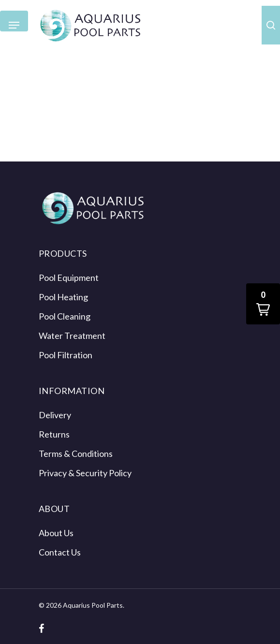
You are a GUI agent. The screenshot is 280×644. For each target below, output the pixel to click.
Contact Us (60, 552)
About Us (56, 533)
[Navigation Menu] (14, 25)
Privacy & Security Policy (85, 473)
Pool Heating (63, 297)
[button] (263, 304)
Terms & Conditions (76, 454)
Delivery (55, 415)
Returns (54, 434)
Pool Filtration (66, 355)
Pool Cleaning (65, 316)
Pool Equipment (69, 278)
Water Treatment (72, 336)
